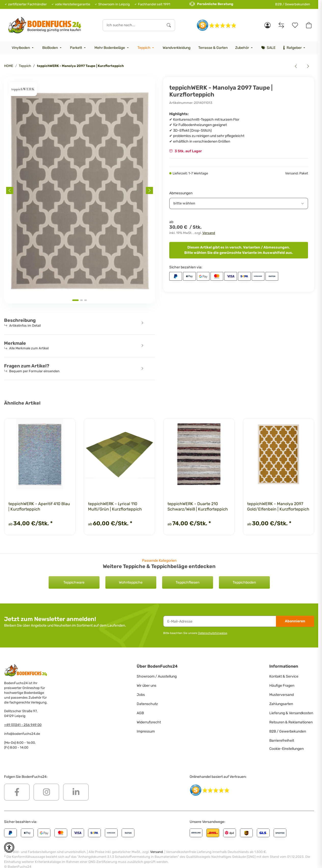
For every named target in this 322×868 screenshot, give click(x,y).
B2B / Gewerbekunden (293, 4)
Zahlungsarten (281, 704)
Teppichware (74, 582)
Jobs (141, 695)
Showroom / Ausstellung (157, 676)
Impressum (146, 731)
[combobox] (239, 203)
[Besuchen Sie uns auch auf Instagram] (46, 792)
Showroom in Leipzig (114, 4)
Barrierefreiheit (282, 741)
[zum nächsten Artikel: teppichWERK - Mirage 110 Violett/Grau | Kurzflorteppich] (308, 66)
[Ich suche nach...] (133, 25)
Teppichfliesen (187, 582)
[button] (268, 25)
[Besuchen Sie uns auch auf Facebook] (17, 792)
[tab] (75, 300)
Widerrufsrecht (149, 722)
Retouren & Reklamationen (291, 722)
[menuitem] (23, 48)
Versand (209, 233)
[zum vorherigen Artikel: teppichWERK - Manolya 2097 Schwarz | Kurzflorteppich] (296, 66)
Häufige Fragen (282, 686)
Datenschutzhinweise (213, 633)
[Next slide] (149, 190)
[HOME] (45, 25)
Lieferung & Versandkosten (291, 713)
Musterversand (282, 695)
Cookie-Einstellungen (286, 749)
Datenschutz (147, 704)
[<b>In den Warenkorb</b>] (8, 74)
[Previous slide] (10, 190)
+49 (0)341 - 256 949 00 (23, 725)
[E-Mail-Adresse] (220, 621)
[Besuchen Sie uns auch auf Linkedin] (76, 792)
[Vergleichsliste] (281, 25)
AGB (140, 713)
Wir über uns (146, 686)
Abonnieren (295, 621)
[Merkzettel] (295, 25)
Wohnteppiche (131, 582)
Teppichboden (244, 582)
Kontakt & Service (284, 676)
